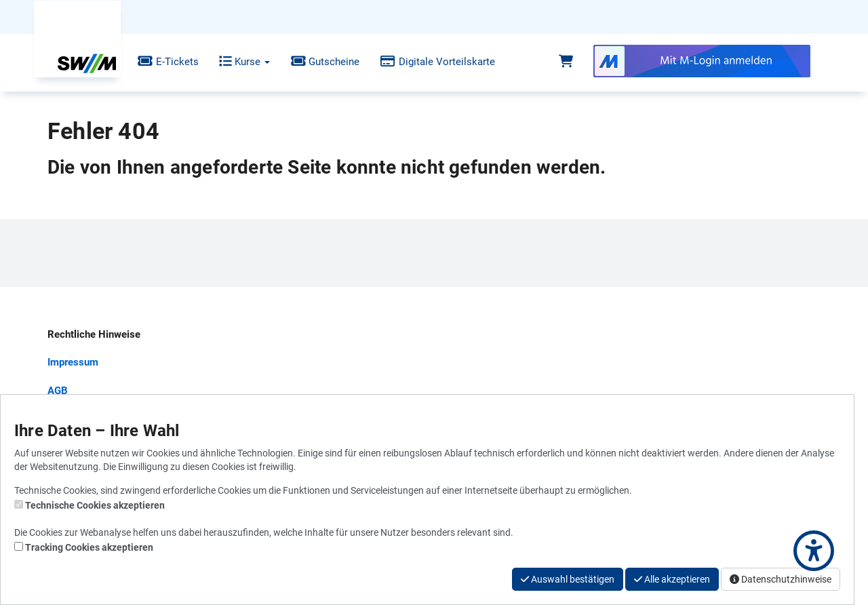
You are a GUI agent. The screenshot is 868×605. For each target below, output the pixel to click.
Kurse (234, 62)
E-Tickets (158, 62)
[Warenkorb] (566, 62)
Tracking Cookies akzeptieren (89, 547)
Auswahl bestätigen (568, 579)
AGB (58, 391)
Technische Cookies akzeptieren (95, 505)
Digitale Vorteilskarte (428, 62)
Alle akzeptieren (672, 579)
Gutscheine (315, 62)
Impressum (73, 362)
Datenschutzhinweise (781, 579)
